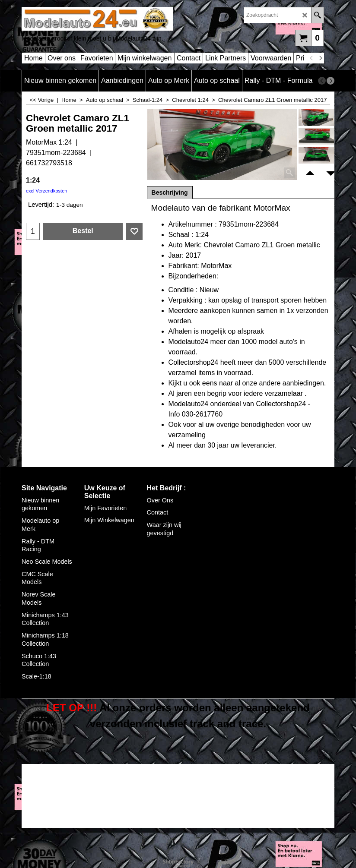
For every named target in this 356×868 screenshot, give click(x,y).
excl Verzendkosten (46, 191)
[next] (320, 58)
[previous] (311, 58)
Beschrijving (170, 193)
